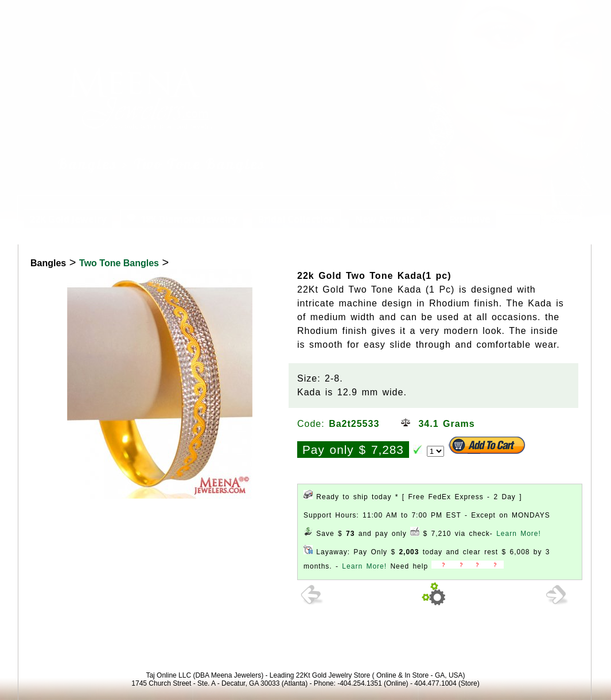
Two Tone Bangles (119, 263)
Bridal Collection (296, 219)
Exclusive (463, 219)
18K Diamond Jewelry (182, 219)
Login (496, 13)
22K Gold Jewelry (68, 219)
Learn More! (519, 534)
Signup (586, 13)
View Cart (540, 13)
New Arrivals (385, 219)
